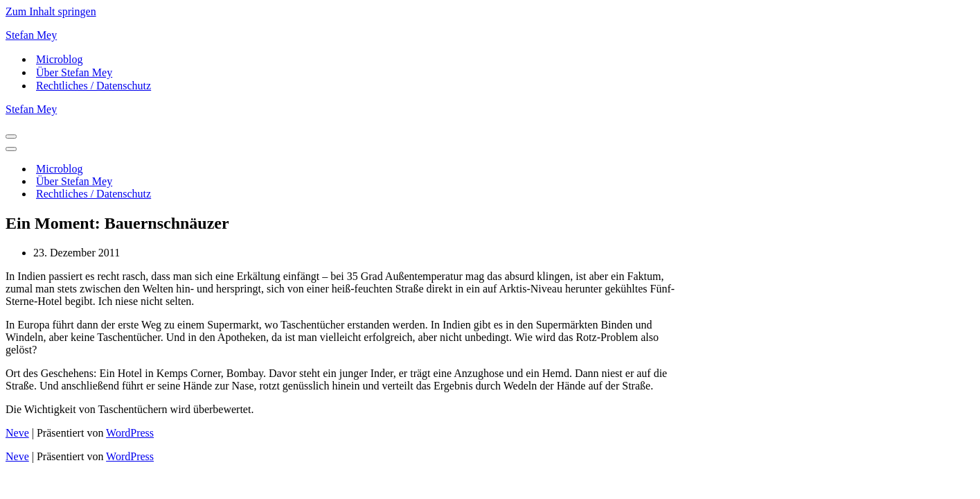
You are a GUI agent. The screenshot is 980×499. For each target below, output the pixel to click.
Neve (17, 433)
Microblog (60, 59)
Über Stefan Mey (74, 72)
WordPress (130, 433)
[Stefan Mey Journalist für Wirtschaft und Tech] (490, 35)
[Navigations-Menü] (11, 137)
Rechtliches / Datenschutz (93, 86)
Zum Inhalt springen (51, 11)
